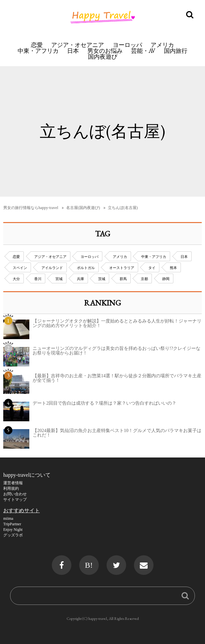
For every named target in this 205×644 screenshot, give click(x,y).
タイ (152, 268)
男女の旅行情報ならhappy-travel (31, 208)
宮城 (59, 279)
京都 (144, 279)
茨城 (102, 279)
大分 (16, 279)
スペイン (20, 268)
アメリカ (162, 45)
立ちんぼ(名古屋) (123, 208)
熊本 (173, 268)
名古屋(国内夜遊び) (83, 208)
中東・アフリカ (38, 51)
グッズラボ (13, 535)
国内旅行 (176, 51)
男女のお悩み (105, 51)
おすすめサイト (22, 510)
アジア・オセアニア (78, 45)
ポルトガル (86, 268)
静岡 (166, 279)
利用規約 (11, 488)
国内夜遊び (103, 57)
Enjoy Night (13, 530)
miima (8, 518)
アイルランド (52, 268)
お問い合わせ (15, 494)
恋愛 (37, 45)
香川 (38, 279)
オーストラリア (122, 268)
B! (89, 565)
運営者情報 (13, 483)
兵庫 (81, 279)
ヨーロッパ (127, 45)
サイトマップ (15, 500)
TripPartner (12, 524)
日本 (73, 51)
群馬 (123, 279)
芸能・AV (143, 51)
